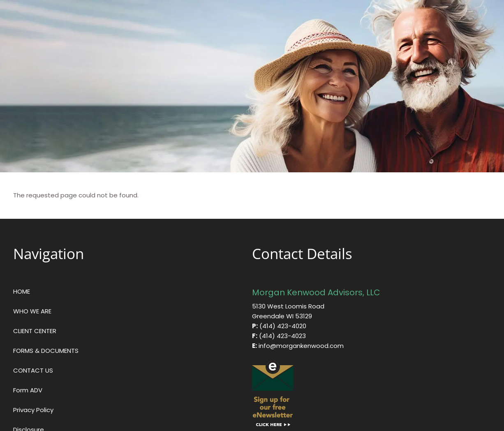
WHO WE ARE (32, 311)
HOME (22, 291)
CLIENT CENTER (35, 331)
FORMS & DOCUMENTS (46, 351)
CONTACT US (33, 370)
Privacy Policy (33, 410)
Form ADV (28, 390)
